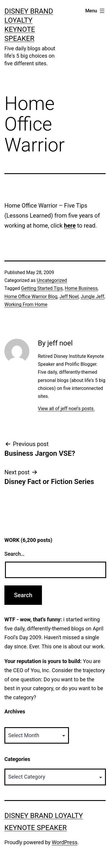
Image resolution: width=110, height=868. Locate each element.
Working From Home (26, 304)
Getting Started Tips (42, 288)
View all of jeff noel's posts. (66, 409)
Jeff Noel (69, 297)
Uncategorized (52, 280)
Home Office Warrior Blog (31, 297)
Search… (15, 554)
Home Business (81, 288)
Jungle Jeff (92, 297)
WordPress (65, 842)
